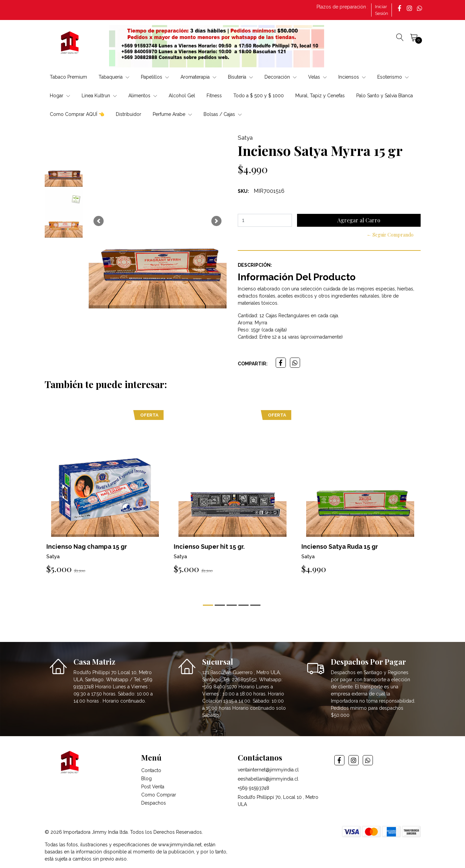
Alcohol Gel (182, 96)
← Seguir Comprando (390, 235)
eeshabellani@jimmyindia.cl (268, 779)
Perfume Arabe (172, 114)
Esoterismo (393, 77)
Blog (146, 779)
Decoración (281, 77)
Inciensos (352, 77)
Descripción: (255, 265)
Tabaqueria (114, 77)
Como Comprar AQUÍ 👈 (77, 114)
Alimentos (143, 96)
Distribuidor (129, 114)
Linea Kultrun (99, 96)
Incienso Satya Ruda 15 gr (340, 547)
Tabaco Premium (68, 77)
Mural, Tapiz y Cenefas (320, 96)
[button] (99, 221)
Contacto (151, 770)
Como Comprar (159, 795)
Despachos (154, 803)
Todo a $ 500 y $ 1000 (259, 96)
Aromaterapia (198, 77)
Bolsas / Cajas (223, 114)
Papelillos (155, 77)
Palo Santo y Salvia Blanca (385, 96)
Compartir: (253, 364)
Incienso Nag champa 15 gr (87, 547)
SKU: (243, 191)
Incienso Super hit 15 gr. (209, 547)
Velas (318, 77)
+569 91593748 (253, 788)
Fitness (214, 96)
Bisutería (240, 77)
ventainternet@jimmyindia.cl (268, 770)
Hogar (60, 96)
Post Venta (153, 787)
